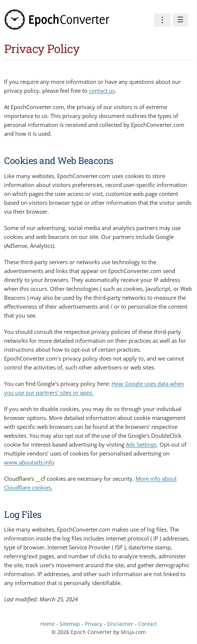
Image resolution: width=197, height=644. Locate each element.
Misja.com (133, 632)
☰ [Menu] (180, 20)
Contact (148, 624)
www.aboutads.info (29, 462)
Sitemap (70, 624)
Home (48, 624)
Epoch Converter (91, 632)
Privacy (94, 624)
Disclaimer (120, 624)
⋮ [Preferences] (162, 20)
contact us (102, 91)
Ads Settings (141, 444)
